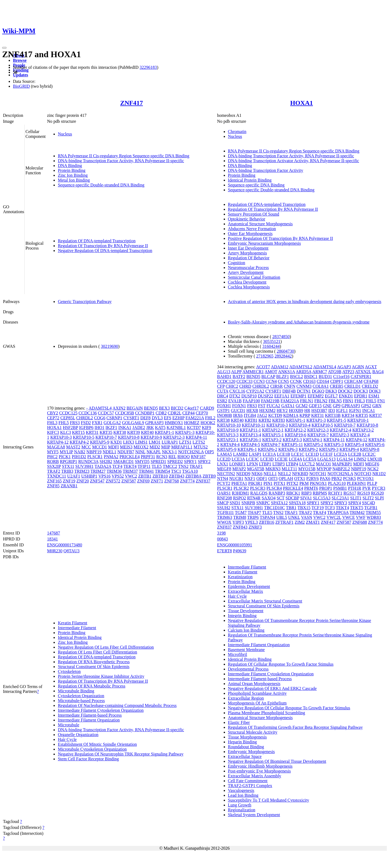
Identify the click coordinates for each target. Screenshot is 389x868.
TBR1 (291, 508)
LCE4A (295, 459)
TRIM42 (357, 513)
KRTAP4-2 (79, 442)
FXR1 (97, 423)
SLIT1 (356, 498)
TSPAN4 (267, 517)
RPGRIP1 (69, 462)
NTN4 (223, 479)
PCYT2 (224, 483)
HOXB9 (296, 411)
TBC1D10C (274, 508)
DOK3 (375, 391)
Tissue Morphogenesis (247, 737)
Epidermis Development (249, 586)
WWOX (224, 522)
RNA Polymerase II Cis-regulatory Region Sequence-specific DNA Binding (124, 156)
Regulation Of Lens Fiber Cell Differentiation (97, 652)
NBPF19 (94, 452)
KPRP (305, 415)
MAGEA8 (56, 447)
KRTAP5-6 (375, 445)
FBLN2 (321, 401)
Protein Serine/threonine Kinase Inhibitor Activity (101, 676)
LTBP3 (279, 464)
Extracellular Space (245, 756)
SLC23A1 (340, 498)
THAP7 (254, 513)
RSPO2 (240, 498)
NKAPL (154, 452)
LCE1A (269, 454)
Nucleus (65, 134)
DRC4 (223, 396)
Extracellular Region (246, 698)
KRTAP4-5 (250, 445)
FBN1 (348, 401)
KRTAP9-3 (329, 449)
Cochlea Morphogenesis (249, 287)
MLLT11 (289, 469)
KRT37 (376, 415)
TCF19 (318, 508)
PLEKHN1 (356, 483)
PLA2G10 (337, 483)
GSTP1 (224, 411)
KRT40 (147, 432)
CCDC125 (68, 413)
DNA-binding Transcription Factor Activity (266, 170)
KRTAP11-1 (250, 430)
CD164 (323, 381)
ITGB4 (250, 415)
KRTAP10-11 (254, 425)
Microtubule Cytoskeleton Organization (92, 749)
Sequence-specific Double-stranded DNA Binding (101, 185)
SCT (281, 498)
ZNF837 (203, 481)
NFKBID (300, 474)
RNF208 (225, 498)
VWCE (349, 517)
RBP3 (306, 493)
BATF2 (239, 377)
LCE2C (369, 454)
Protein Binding (72, 170)
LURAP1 (170, 442)
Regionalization (242, 810)
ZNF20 (83, 481)
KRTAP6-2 (268, 449)
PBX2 (337, 479)
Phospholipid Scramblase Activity (257, 693)
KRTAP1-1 (165, 432)
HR (307, 411)
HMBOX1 (174, 423)
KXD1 (116, 442)
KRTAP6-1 (247, 449)
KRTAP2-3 (340, 435)
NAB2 (80, 452)
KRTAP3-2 (272, 440)
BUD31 (326, 377)
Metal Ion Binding (74, 180)
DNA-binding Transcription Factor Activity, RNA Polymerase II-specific (121, 161)
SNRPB (248, 503)
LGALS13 (327, 459)
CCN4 (271, 381)
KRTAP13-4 (250, 435)
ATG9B (335, 372)
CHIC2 (232, 386)
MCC (86, 447)
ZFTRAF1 (284, 522)
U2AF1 (74, 476)
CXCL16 (237, 391)
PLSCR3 (258, 488)
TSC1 (176, 471)
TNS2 (183, 466)
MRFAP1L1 (182, 447)
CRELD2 (370, 386)
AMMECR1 (253, 372)
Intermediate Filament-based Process (90, 715)
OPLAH (286, 479)
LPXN (252, 464)
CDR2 (161, 413)
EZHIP (178, 418)
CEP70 (202, 413)
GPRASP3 (154, 423)
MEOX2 (141, 447)
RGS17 (350, 493)
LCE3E (281, 459)
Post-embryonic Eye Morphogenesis (259, 771)
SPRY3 (341, 503)
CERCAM (353, 381)
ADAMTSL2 (301, 367)
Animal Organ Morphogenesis (254, 684)
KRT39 (134, 432)
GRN (377, 406)
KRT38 (120, 432)
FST (262, 406)
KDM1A (291, 415)
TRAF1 (196, 466)
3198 (222, 533)
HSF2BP (70, 428)
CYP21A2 (255, 391)
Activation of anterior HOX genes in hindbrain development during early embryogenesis (305, 302)
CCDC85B (125, 413)
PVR (366, 488)
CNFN (290, 386)
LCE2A (341, 454)
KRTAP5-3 (334, 445)
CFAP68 (371, 381)
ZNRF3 (255, 527)
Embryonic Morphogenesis (251, 752)
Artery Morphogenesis (247, 253)
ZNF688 (360, 522)
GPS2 (366, 406)
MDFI (113, 447)
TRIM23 (82, 471)
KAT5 (160, 428)
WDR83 (374, 517)
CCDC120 (226, 381)
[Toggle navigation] (4, 48)
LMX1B (375, 459)
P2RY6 (313, 479)
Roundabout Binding (246, 747)
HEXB (252, 411)
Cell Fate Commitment (248, 781)
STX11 (68, 466)
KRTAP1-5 (337, 420)
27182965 (265, 356)
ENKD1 (346, 396)
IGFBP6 (86, 428)
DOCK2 (345, 391)
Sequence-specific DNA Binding (256, 185)
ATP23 (348, 372)
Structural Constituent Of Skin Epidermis (94, 667)
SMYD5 (142, 462)
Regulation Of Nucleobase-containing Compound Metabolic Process (117, 705)
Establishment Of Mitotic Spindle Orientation (97, 744)
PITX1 (280, 483)
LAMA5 (225, 454)
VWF (361, 517)
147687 (53, 533)
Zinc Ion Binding (73, 175)
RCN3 (162, 457)
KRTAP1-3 (185, 432)
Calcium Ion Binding (246, 630)
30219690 (109, 346)
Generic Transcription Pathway (85, 302)
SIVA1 (306, 498)
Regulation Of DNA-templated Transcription (97, 241)
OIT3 (273, 479)
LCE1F (326, 454)
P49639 (240, 551)
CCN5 (284, 381)
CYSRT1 (131, 418)
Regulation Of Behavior (249, 258)
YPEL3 (251, 522)
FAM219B (270, 401)
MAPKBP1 (342, 464)
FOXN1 (239, 406)
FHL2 (210, 418)
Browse (20, 60)
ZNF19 (69, 481)
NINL (140, 452)
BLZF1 (283, 377)
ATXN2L (363, 372)
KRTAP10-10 (229, 425)
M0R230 (55, 551)
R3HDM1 (240, 493)
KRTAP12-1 (273, 430)
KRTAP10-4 (300, 425)
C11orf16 (341, 377)
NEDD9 (243, 474)
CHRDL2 (85, 418)
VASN (307, 517)
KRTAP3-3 (292, 440)
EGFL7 (331, 396)
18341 (52, 539)
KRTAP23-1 (228, 440)
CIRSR (276, 386)
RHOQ (184, 457)
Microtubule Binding (76, 691)
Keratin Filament (73, 623)
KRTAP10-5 (84, 437)
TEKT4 (130, 466)
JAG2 (262, 415)
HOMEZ (192, 423)
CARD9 (207, 408)
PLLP (372, 483)
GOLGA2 (112, 423)
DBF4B (289, 391)
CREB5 (337, 386)
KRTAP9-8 (370, 449)
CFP (221, 386)
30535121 (272, 341)
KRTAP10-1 (358, 420)
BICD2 (177, 408)
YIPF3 (238, 522)
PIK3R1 (255, 483)
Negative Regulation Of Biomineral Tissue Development (277, 761)
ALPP (237, 372)
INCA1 (369, 411)
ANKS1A (286, 372)
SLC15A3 (322, 498)
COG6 (100, 418)
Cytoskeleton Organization (81, 696)
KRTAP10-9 (151, 437)
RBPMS (320, 493)
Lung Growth (240, 805)
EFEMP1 (299, 396)
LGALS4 (345, 459)
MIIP (165, 447)
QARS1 (224, 493)
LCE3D (267, 459)
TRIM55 (373, 513)
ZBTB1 (145, 476)
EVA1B (235, 401)
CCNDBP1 (145, 413)
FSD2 (86, 423)
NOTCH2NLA (191, 452)
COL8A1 (321, 386)
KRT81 (251, 420)
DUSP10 (249, 396)
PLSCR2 (241, 488)
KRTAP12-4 (341, 430)
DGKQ (318, 391)
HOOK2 (208, 423)
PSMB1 (340, 488)
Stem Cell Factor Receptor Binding (88, 759)
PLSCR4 (274, 488)
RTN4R (254, 498)
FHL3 (52, 423)
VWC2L (334, 517)
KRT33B (333, 415)
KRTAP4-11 (196, 437)
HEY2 (282, 411)
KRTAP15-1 (273, 435)
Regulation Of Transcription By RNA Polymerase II (103, 246)
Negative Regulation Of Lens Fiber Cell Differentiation (106, 647)
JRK (150, 428)
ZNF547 (97, 481)
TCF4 (117, 466)
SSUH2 (224, 508)
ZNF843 (240, 527)
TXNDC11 (57, 476)
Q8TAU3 (71, 551)
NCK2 (373, 469)
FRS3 (75, 423)
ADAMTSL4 (100, 408)
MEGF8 (224, 469)
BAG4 (378, 372)
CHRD (245, 386)
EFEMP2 (316, 396)
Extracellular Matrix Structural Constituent (265, 601)
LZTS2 (199, 442)
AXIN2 (119, 408)
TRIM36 (114, 471)
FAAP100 (251, 401)
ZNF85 (53, 486)
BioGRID (21, 86)
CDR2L (175, 413)
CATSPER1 (361, 377)
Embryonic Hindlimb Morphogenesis (260, 766)
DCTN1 (304, 391)
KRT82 (265, 420)
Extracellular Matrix (246, 591)
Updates (21, 75)
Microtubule (68, 725)
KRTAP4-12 (58, 442)
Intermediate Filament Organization (89, 720)
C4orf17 (192, 408)
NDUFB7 (126, 452)
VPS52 (118, 476)
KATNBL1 (176, 428)
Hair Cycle (67, 739)
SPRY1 (190, 462)
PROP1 (326, 488)
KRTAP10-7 (106, 437)
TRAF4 (320, 513)
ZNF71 (157, 481)
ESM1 (374, 396)
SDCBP (292, 498)
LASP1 (255, 454)
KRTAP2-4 (360, 435)
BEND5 (151, 408)
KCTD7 (194, 428)
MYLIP (66, 452)
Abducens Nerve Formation (252, 229)
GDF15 (315, 406)
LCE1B (284, 454)
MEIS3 (126, 447)
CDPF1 (337, 381)
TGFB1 (371, 508)
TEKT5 (357, 508)
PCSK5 (350, 479)
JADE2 (139, 428)
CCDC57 (106, 413)
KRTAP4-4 (230, 445)
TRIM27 (98, 471)
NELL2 (284, 474)
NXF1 (250, 479)
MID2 (155, 447)
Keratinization (240, 577)
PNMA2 (111, 457)
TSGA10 (190, 471)
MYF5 (53, 452)
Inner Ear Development (248, 248)
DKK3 (331, 391)
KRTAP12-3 (174, 437)
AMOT (271, 372)
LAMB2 (240, 454)
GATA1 (288, 406)
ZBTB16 (266, 522)
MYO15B (307, 469)
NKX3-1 (169, 452)
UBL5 (282, 517)
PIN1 (268, 483)
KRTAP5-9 (100, 442)
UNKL (294, 517)
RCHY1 (335, 493)
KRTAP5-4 (354, 445)
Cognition (237, 263)
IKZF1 (112, 428)
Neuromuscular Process (249, 268)
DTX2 (235, 396)
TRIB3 (67, 471)
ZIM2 (300, 522)
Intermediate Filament (77, 628)
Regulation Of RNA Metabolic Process (92, 686)
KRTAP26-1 (250, 440)
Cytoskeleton (69, 671)
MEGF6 (372, 464)
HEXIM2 (267, 411)
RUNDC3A (88, 462)
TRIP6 (253, 517)
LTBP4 (292, 464)
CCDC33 (244, 381)
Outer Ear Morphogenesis (250, 234)
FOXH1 (224, 406)
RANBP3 (277, 493)
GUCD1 (238, 411)
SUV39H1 (85, 466)
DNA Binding (70, 166)
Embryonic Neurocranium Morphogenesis (264, 243)
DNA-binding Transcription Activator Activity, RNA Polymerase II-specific (294, 161)
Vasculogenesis (241, 790)
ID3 (332, 411)
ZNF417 (132, 103)
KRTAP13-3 (228, 435)
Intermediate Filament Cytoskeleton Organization (101, 710)
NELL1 (270, 474)
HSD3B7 (319, 411)
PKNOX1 (318, 483)
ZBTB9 (209, 476)
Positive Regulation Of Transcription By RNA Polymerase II (281, 238)
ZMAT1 (313, 522)
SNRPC (263, 503)
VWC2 (131, 476)
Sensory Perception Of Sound (254, 214)
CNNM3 (304, 386)
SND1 (235, 503)
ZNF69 (143, 481)
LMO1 (155, 442)
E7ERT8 (225, 551)
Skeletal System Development (254, 815)
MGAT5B (256, 469)
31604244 (271, 346)
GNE (327, 406)
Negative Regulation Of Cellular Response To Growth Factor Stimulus (289, 708)
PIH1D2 (79, 457)
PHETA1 (239, 483)
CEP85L (68, 418)
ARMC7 (320, 372)
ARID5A (304, 372)
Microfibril (238, 654)
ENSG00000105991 (235, 545)
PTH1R (355, 488)
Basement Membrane (246, 650)
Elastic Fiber (239, 722)
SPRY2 (204, 462)
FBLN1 (306, 401)
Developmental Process (248, 669)
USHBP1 (89, 476)
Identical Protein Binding (250, 180)
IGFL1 (342, 411)
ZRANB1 (69, 486)
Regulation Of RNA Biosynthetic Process (94, 662)
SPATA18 (297, 503)
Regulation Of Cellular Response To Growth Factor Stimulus (281, 664)
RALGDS (259, 493)
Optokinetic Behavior (247, 219)
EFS (168, 418)
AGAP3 (344, 367)
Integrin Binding (242, 616)
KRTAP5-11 (292, 445)
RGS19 (363, 493)
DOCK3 (361, 391)
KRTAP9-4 (349, 449)
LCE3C (252, 459)
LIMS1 (141, 442)
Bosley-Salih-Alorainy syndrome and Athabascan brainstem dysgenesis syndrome (299, 322)
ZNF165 (54, 481)
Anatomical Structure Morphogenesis (260, 224)
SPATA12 (279, 503)
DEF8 (145, 418)
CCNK (296, 381)
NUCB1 (236, 479)
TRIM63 (225, 517)
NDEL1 (110, 452)
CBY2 (53, 413)
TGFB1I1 (226, 513)
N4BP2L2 (341, 469)
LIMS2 (360, 459)
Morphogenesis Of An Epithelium (257, 703)
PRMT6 (311, 488)
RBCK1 (293, 493)
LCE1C (298, 454)
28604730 (285, 351)
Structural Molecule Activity (253, 732)
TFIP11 (144, 466)
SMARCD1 (124, 462)
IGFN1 (355, 411)
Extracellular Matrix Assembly (255, 776)
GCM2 (302, 406)
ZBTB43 (177, 476)
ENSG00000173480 (65, 545)
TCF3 (330, 508)
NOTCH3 (363, 474)
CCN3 (259, 381)
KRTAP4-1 (313, 440)
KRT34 (348, 415)
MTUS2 (201, 447)
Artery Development (246, 272)
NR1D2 (379, 474)
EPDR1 (361, 396)
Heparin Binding (242, 742)
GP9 (337, 406)
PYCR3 (378, 488)
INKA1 (125, 428)
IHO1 (99, 428)
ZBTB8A (193, 476)
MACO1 (323, 464)
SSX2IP (54, 466)
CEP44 (188, 413)
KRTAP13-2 (363, 430)
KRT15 (78, 432)
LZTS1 (185, 442)
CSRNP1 (114, 418)
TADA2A (103, 466)
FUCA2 (273, 406)
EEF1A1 (282, 396)
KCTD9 (275, 415)
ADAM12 (280, 367)
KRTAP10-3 (61, 437)
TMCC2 (170, 466)
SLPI (379, 498)
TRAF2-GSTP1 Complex (250, 786)
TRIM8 (240, 517)
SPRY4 (355, 503)
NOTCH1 (318, 474)
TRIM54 (163, 471)
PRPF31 (148, 457)
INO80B (225, 415)
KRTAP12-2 (296, 430)
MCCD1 (100, 447)
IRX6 (238, 415)
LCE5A (310, 459)
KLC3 (66, 432)
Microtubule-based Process (81, 701)
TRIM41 (146, 471)
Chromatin (237, 132)
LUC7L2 (307, 464)
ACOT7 (263, 367)
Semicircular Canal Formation (254, 277)
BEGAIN (135, 408)
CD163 (309, 381)
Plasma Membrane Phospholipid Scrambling (267, 713)
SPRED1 (158, 462)
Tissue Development (246, 611)
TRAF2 (54, 471)
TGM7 (241, 513)
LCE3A (238, 459)
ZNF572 (113, 481)
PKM (304, 483)
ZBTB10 (160, 476)
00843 (223, 539)
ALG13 (224, 372)
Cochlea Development (247, 282)
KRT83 (279, 420)
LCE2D (224, 459)
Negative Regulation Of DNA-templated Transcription (105, 251)
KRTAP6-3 (288, 449)
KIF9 (206, 428)
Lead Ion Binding (243, 795)
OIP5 (209, 452)
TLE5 (157, 466)
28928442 (283, 356)
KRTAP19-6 (296, 435)
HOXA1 (301, 103)
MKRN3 (273, 469)
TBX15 (304, 508)
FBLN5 (335, 401)
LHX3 (129, 442)
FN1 (381, 401)
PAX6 (325, 479)
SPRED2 (175, 462)
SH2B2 (106, 462)
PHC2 (52, 457)
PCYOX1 (365, 479)
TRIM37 (130, 471)
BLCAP (268, 377)
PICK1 (65, 457)
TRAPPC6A (338, 513)
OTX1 (300, 479)
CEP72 (53, 418)
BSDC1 (311, 377)
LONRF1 (237, 464)
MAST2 (73, 447)
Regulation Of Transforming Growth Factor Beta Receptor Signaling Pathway (295, 727)
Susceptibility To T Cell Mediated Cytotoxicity (269, 800)
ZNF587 (129, 481)
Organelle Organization (78, 735)
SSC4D (368, 503)
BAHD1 (224, 377)
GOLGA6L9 (133, 423)
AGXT (371, 367)
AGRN (358, 367)
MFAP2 (239, 469)
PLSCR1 (95, 457)
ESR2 (222, 401)
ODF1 (262, 479)
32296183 (148, 67)
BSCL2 (297, 377)
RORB (53, 462)
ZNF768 (172, 481)
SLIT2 (368, 498)
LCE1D (312, 454)
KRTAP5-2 (314, 445)
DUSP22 (265, 396)
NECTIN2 (226, 474)
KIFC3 (53, 432)
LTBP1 (265, 464)
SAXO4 (269, 498)
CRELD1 (353, 386)
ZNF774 (187, 481)
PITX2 (293, 483)
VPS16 (104, 476)
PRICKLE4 (130, 457)
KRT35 (106, 432)
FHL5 (63, 423)
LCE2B (355, 454)
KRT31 (92, 432)
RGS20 (378, 493)
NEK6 (257, 474)
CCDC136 (88, 413)
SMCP (223, 503)
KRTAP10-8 (129, 437)
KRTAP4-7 (271, 445)
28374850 (281, 337)
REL (172, 457)
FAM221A (195, 418)
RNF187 (198, 457)
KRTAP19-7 (318, 435)
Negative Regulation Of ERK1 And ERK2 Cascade (272, 688)
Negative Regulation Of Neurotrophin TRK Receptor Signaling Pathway (121, 754)
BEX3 (164, 408)
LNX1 (223, 464)
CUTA (223, 391)
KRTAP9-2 (308, 449)
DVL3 (157, 418)
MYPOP (324, 469)
